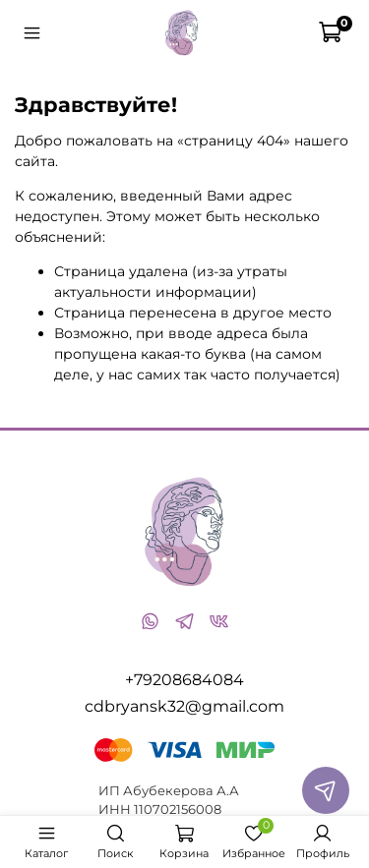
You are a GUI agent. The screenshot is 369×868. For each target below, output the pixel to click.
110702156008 (178, 810)
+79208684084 (184, 680)
